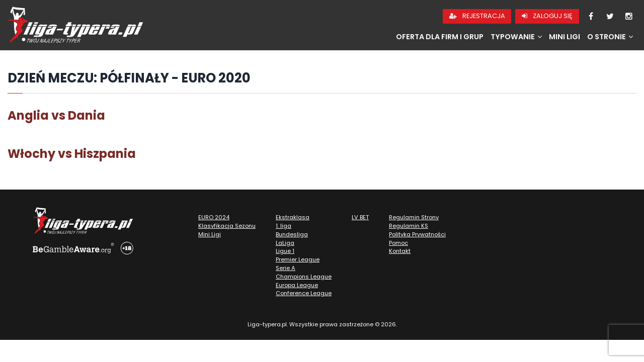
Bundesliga (292, 234)
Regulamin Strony (414, 217)
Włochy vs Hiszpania (72, 154)
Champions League (304, 277)
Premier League (298, 259)
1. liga (284, 226)
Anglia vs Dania (56, 115)
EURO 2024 (214, 217)
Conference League (304, 293)
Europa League (297, 285)
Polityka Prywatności (417, 234)
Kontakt (400, 251)
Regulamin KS (409, 226)
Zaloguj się (547, 16)
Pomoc (398, 243)
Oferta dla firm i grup (440, 37)
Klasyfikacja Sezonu (227, 226)
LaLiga (285, 243)
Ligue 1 (285, 251)
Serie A (286, 268)
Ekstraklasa (293, 217)
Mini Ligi (565, 37)
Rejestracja (477, 16)
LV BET (360, 217)
